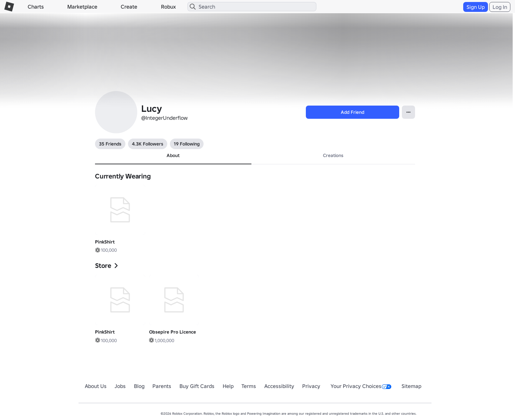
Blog (139, 386)
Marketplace (82, 7)
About (173, 155)
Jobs (120, 386)
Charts (36, 7)
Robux (168, 7)
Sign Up (476, 7)
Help (228, 386)
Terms (249, 386)
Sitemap (411, 386)
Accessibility (279, 386)
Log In (500, 7)
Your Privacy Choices (361, 386)
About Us (96, 386)
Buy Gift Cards (197, 386)
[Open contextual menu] (408, 112)
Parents (162, 386)
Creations (333, 155)
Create (129, 7)
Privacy (311, 386)
